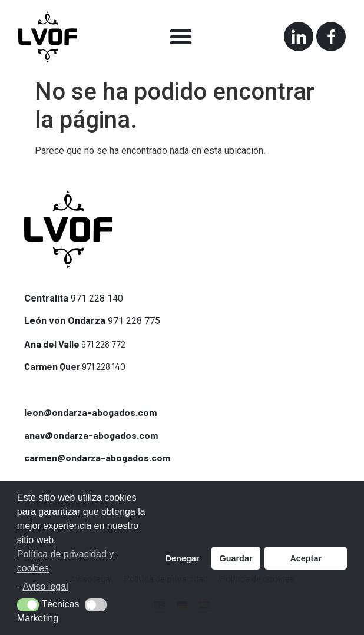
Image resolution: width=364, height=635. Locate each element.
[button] (181, 37)
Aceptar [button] (306, 558)
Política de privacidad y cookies (66, 561)
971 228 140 (97, 298)
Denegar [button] (183, 558)
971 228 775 (134, 321)
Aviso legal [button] (46, 586)
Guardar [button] (236, 558)
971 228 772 (103, 344)
